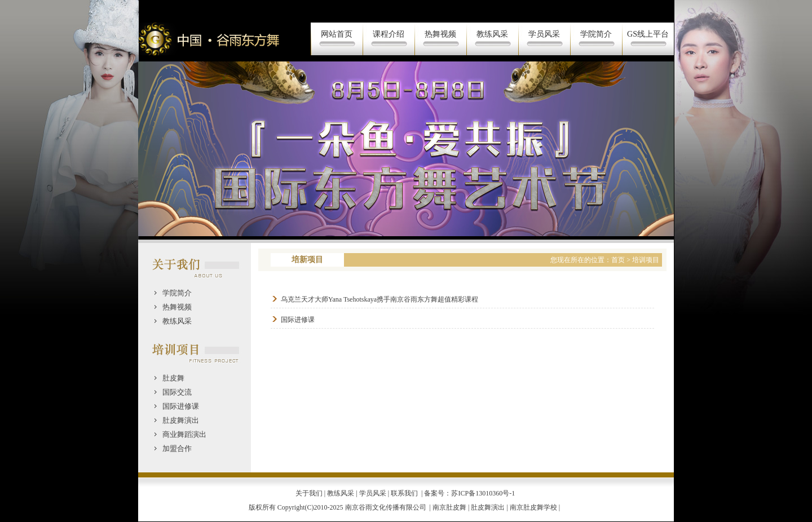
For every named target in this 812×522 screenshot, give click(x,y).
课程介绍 (389, 34)
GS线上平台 (648, 34)
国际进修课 (298, 320)
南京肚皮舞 (449, 507)
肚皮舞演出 (488, 507)
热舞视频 (440, 34)
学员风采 (544, 34)
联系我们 (404, 493)
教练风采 (492, 34)
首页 (618, 260)
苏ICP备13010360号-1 (484, 493)
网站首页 (337, 34)
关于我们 (309, 493)
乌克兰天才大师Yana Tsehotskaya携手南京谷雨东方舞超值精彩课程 (379, 299)
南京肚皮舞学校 (533, 507)
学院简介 (596, 34)
